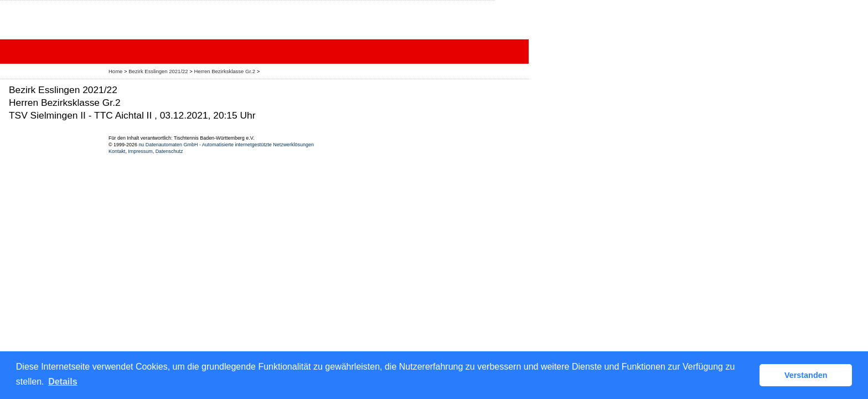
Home (115, 71)
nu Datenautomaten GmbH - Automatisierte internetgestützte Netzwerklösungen (226, 145)
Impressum (140, 151)
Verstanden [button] (806, 375)
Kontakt (117, 151)
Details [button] (63, 382)
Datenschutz (169, 151)
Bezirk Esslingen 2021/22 (159, 71)
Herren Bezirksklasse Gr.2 (225, 71)
